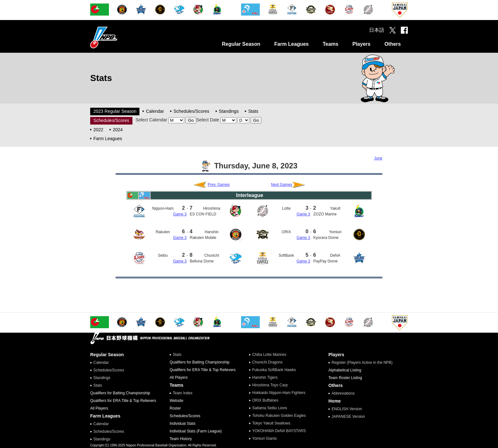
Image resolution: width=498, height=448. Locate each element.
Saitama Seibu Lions (270, 408)
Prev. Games (219, 185)
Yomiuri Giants (265, 438)
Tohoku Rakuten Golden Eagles (279, 416)
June (378, 158)
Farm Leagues (291, 44)
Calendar (155, 111)
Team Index (183, 393)
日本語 (377, 30)
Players (361, 44)
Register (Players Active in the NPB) (364, 363)
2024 (118, 130)
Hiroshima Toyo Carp (270, 385)
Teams (331, 44)
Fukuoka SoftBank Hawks (274, 370)
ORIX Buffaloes (265, 400)
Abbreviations (343, 393)
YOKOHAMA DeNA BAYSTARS (279, 431)
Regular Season (241, 44)
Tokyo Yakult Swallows (271, 423)
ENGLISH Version (347, 409)
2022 (98, 130)
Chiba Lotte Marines (269, 355)
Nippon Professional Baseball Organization (120, 37)
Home (335, 401)
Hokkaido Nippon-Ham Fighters (279, 393)
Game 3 (180, 214)
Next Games (282, 185)
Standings (229, 111)
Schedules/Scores (191, 111)
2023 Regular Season (115, 111)
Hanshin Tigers (265, 377)
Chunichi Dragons (267, 362)
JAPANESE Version (348, 417)
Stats (253, 111)
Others (393, 44)
